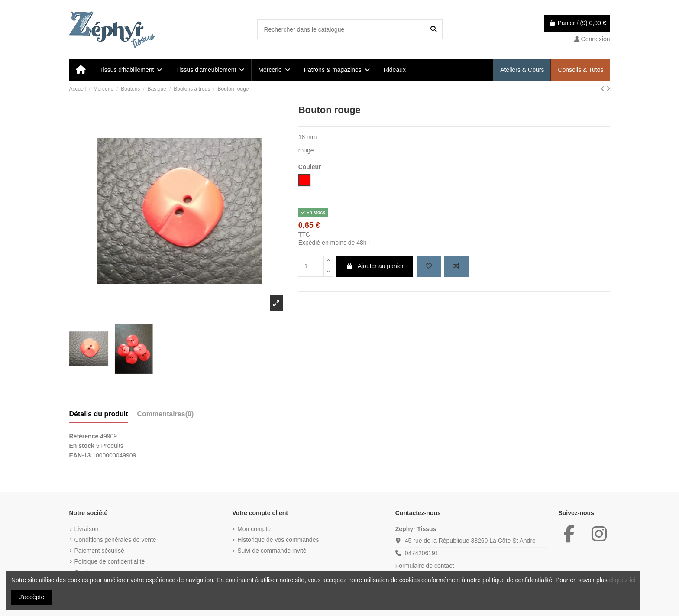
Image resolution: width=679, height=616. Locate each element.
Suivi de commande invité (272, 551)
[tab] (166, 416)
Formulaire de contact (425, 566)
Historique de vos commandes (278, 540)
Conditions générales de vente (115, 540)
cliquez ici (622, 580)
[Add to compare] (456, 266)
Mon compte (254, 529)
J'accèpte (32, 597)
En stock (82, 446)
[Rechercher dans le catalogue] (433, 29)
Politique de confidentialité (110, 561)
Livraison (87, 529)
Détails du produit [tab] (99, 414)
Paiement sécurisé (99, 551)
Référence (84, 436)
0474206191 (422, 553)
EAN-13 (80, 455)
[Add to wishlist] (429, 266)
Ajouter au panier (375, 266)
